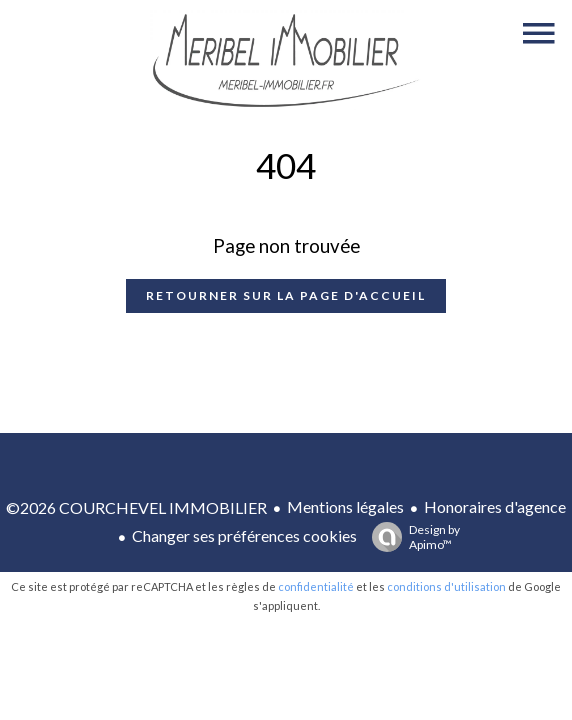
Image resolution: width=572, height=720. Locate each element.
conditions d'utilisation (446, 586)
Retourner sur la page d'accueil (286, 295)
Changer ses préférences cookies (244, 535)
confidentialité (316, 586)
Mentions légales (345, 506)
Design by (411, 537)
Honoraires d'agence (495, 506)
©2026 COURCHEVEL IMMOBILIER (136, 507)
